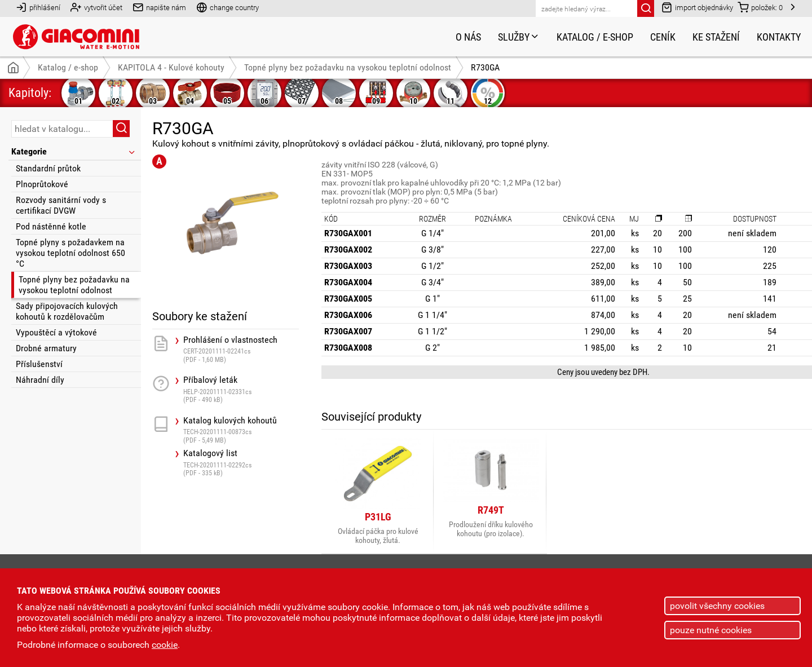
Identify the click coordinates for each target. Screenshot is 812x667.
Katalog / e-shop (595, 37)
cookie (165, 645)
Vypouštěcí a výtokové (56, 332)
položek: (760, 7)
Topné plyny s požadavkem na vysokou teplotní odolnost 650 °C (70, 253)
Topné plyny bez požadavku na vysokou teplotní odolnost (74, 285)
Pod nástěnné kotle (51, 226)
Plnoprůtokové (42, 184)
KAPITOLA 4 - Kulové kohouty (171, 67)
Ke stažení (716, 37)
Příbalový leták (241, 389)
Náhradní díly (40, 380)
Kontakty (779, 37)
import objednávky (697, 7)
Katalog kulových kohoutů (241, 430)
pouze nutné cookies (711, 630)
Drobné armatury (46, 348)
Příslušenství (39, 364)
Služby (519, 37)
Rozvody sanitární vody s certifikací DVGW (61, 205)
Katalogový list (241, 463)
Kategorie (74, 151)
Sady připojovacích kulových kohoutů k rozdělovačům (67, 311)
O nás (468, 37)
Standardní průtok (48, 168)
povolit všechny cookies (717, 606)
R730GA (485, 67)
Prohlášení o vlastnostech (241, 349)
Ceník (663, 37)
